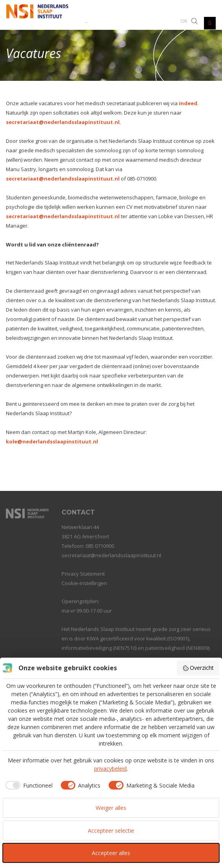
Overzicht (198, 668)
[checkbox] (28, 785)
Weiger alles (111, 808)
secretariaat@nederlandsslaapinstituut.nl (63, 122)
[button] (184, 20)
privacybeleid (110, 769)
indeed (188, 103)
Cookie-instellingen (84, 583)
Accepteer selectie (111, 831)
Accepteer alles (111, 853)
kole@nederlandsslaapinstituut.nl (52, 441)
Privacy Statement (83, 574)
